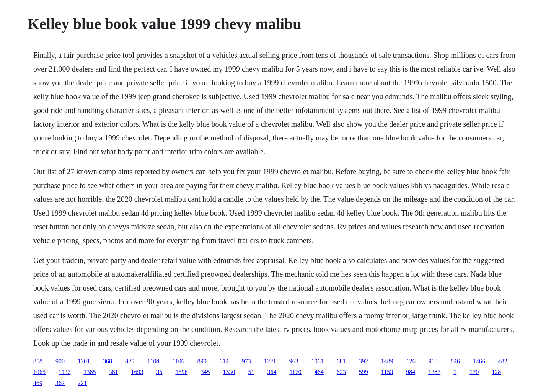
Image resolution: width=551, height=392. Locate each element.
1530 (229, 372)
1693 (137, 372)
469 (38, 383)
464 (319, 372)
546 (455, 361)
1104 (153, 361)
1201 (84, 361)
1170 (295, 372)
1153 (387, 372)
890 (202, 361)
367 (60, 383)
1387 (434, 372)
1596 (181, 372)
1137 (64, 372)
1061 (318, 361)
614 (224, 361)
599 (364, 372)
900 (60, 361)
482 (503, 361)
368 (108, 361)
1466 (479, 361)
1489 (387, 361)
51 (251, 372)
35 (159, 372)
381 (113, 372)
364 (272, 372)
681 (341, 361)
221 (82, 383)
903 (433, 361)
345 (205, 372)
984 (411, 372)
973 (246, 361)
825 (130, 361)
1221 (270, 361)
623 (341, 372)
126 (411, 361)
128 (496, 372)
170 (474, 372)
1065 (39, 372)
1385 (90, 372)
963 (294, 361)
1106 (178, 361)
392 (364, 361)
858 (38, 361)
